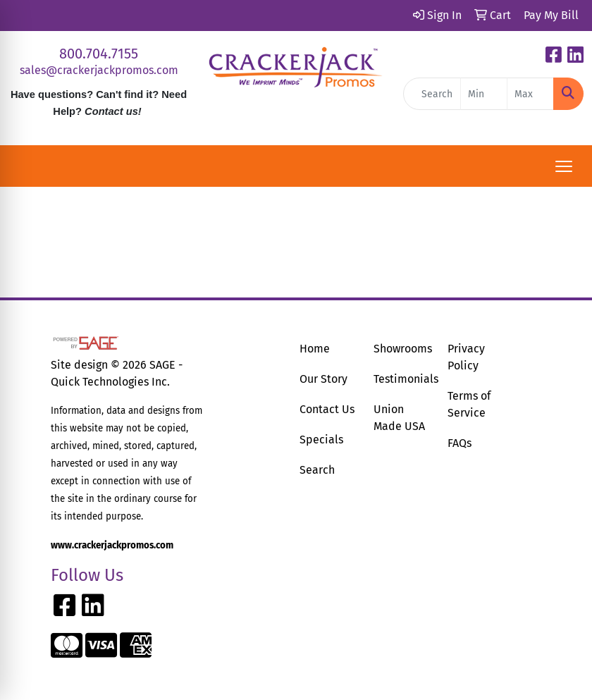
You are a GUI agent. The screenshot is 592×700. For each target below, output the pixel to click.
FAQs (460, 443)
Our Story (323, 379)
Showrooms (402, 349)
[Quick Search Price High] (530, 94)
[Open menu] (564, 166)
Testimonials (402, 379)
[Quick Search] (432, 94)
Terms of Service (469, 404)
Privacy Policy (466, 357)
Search (317, 470)
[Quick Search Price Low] (484, 94)
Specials (321, 440)
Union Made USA (399, 418)
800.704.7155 (99, 54)
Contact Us (327, 409)
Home (315, 349)
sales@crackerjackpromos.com (99, 70)
